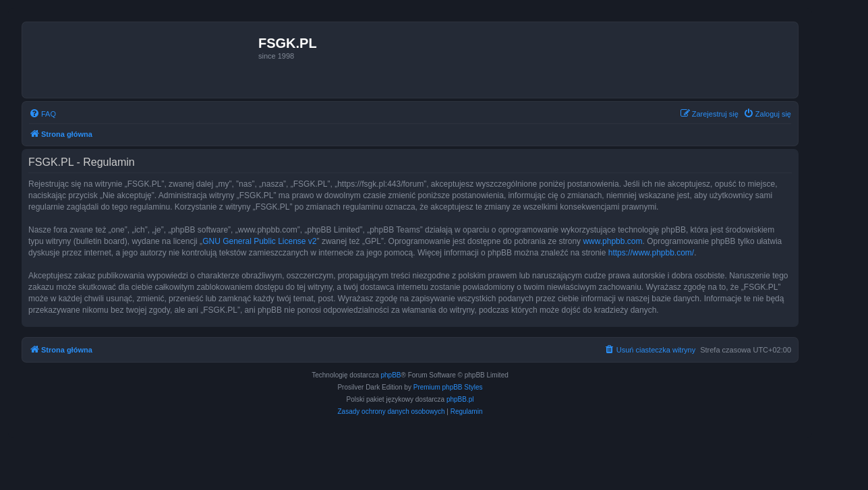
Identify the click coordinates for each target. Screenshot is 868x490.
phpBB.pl (460, 399)
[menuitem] (42, 114)
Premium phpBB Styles (448, 387)
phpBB (391, 375)
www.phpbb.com (612, 241)
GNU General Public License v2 (259, 241)
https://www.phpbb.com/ (651, 253)
